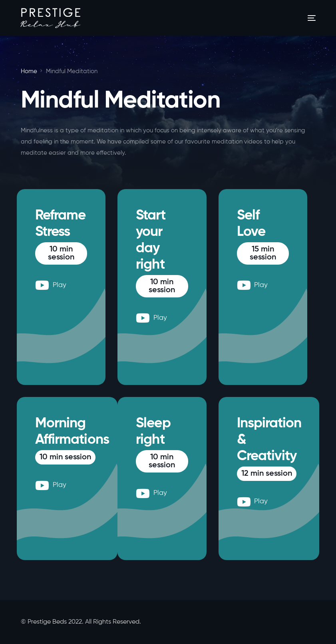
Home (29, 71)
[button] (61, 253)
